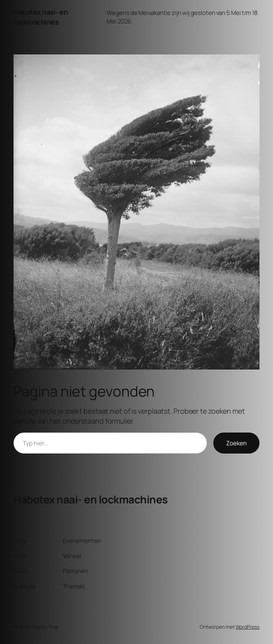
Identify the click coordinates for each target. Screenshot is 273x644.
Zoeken (236, 443)
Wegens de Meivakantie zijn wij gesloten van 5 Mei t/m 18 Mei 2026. (182, 17)
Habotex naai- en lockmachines (41, 17)
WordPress (248, 627)
